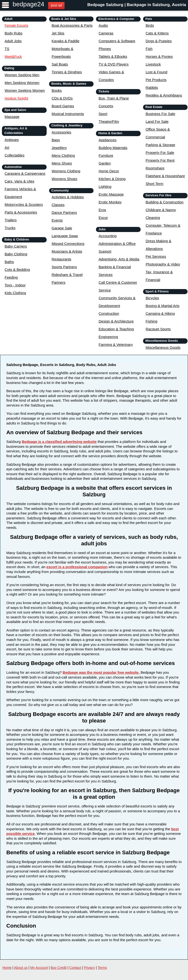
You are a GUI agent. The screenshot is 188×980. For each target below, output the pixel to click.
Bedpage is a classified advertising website (59, 442)
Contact (75, 968)
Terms (102, 968)
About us (21, 968)
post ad (56, 5)
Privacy (89, 968)
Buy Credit (59, 968)
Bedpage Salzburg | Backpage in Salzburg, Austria (137, 5)
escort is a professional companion (77, 567)
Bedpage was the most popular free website (101, 672)
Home (7, 968)
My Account (39, 968)
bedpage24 (28, 4)
